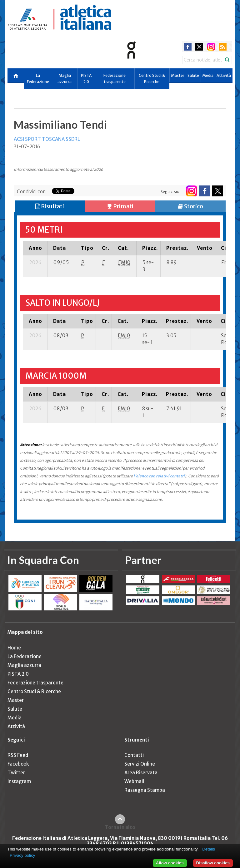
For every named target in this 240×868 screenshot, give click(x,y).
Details (209, 849)
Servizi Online (140, 764)
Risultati (50, 206)
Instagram (19, 781)
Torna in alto (120, 827)
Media (208, 75)
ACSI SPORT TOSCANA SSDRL (47, 139)
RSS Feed (18, 755)
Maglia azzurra (65, 79)
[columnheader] (35, 248)
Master (178, 75)
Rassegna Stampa (145, 790)
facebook (188, 47)
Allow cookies (170, 863)
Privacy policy (22, 855)
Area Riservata (141, 773)
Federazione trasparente (115, 79)
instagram (211, 47)
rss (223, 47)
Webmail (134, 781)
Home (14, 648)
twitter (199, 47)
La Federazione (38, 79)
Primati (120, 206)
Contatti (134, 755)
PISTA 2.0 (86, 79)
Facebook (18, 764)
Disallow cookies (213, 863)
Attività (224, 75)
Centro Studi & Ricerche (152, 79)
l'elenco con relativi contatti (159, 476)
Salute (193, 75)
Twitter (16, 773)
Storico (190, 206)
